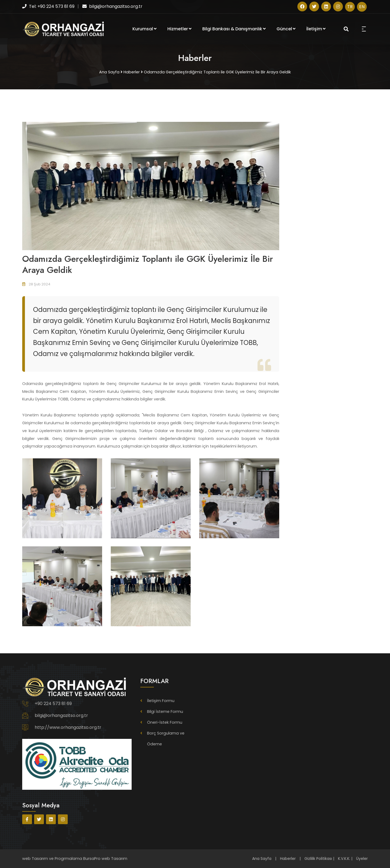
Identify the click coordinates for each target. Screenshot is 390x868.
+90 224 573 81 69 (53, 704)
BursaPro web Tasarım (105, 859)
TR (350, 7)
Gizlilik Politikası (318, 859)
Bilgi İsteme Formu (165, 712)
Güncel (286, 29)
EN (362, 7)
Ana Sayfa (262, 859)
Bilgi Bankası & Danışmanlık (234, 29)
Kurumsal (144, 29)
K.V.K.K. (344, 859)
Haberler (288, 859)
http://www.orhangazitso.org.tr (68, 727)
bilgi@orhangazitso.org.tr (61, 715)
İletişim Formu (161, 701)
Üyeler (362, 859)
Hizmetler (179, 29)
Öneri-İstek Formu (165, 722)
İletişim (316, 29)
